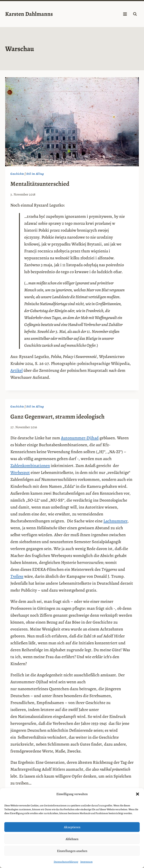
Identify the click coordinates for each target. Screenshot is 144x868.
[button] (138, 794)
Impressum (86, 862)
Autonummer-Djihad (80, 438)
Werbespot (20, 473)
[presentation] (72, 122)
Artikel (17, 370)
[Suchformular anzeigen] (135, 14)
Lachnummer (115, 521)
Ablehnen (72, 839)
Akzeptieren (72, 827)
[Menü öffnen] (125, 14)
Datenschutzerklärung (66, 862)
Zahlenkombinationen (30, 466)
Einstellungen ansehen (72, 851)
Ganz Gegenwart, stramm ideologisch (57, 417)
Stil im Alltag (35, 174)
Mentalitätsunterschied (40, 184)
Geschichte (17, 174)
